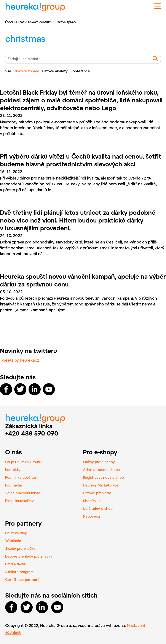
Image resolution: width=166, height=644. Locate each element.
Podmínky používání (22, 477)
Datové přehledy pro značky (29, 556)
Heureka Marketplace (101, 485)
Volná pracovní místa (23, 493)
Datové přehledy (97, 493)
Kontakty (13, 470)
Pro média (14, 485)
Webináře (13, 541)
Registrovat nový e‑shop (103, 477)
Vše (8, 71)
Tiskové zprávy (27, 71)
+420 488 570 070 (32, 433)
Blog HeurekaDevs (20, 501)
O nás (20, 22)
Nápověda (92, 516)
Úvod (9, 22)
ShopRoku (91, 501)
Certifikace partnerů (22, 580)
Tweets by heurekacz (19, 360)
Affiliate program (19, 572)
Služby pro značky (20, 548)
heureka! (35, 5)
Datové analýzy (55, 71)
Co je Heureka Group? (23, 462)
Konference (80, 71)
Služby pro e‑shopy (99, 462)
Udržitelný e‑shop (98, 508)
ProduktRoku (16, 564)
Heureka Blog (16, 533)
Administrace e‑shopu (101, 470)
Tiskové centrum (40, 22)
